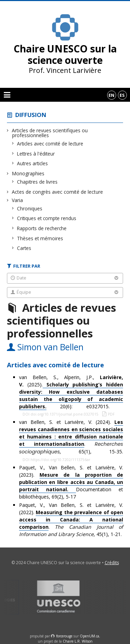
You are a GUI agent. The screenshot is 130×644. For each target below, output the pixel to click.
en (111, 95)
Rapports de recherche (42, 228)
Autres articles (33, 163)
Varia (18, 200)
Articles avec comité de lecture (50, 144)
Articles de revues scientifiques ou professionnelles (50, 133)
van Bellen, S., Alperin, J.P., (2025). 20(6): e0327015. (71, 392)
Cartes (24, 248)
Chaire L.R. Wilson (78, 641)
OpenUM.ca (89, 636)
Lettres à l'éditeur (36, 154)
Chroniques (30, 208)
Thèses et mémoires (40, 238)
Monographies (28, 173)
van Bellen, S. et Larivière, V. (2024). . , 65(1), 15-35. (71, 437)
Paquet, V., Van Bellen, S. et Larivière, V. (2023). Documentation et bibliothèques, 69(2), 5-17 (71, 482)
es (122, 95)
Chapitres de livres (37, 182)
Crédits (112, 563)
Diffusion (31, 115)
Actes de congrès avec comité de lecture (58, 192)
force (64, 636)
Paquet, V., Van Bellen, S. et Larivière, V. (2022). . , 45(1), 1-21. (71, 520)
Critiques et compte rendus (47, 218)
